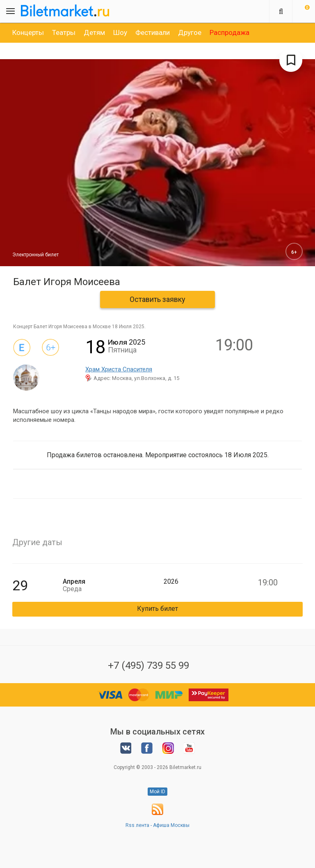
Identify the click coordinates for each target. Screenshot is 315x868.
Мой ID (157, 792)
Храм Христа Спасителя (119, 369)
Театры (64, 32)
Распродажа (229, 32)
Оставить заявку (157, 299)
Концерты (28, 32)
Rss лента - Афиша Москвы (157, 825)
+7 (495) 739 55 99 (148, 665)
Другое (190, 32)
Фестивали (153, 32)
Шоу (120, 32)
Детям (94, 32)
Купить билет (157, 609)
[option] (28, 32)
